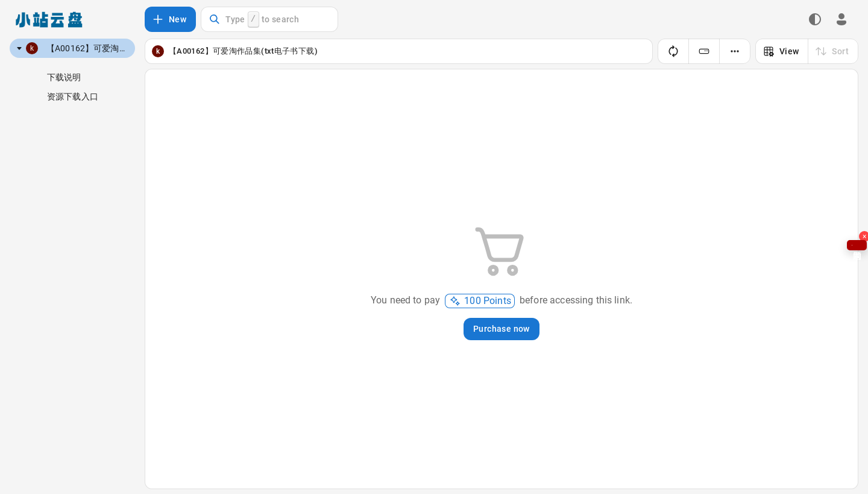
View (781, 51)
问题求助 (857, 245)
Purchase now (502, 329)
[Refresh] (673, 51)
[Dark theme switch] (815, 19)
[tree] (72, 48)
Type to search (254, 20)
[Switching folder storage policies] (704, 51)
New (169, 19)
